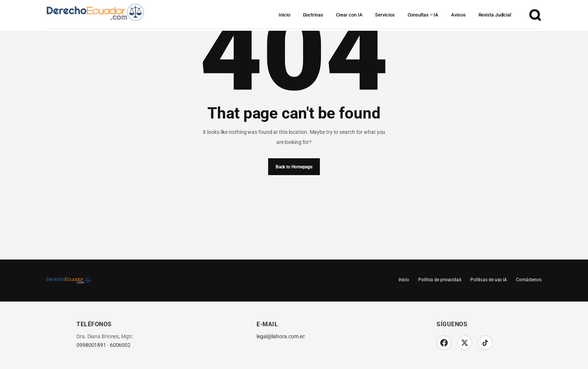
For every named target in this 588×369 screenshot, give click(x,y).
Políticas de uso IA (489, 280)
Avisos (458, 15)
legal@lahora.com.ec (281, 337)
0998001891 (91, 345)
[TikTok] (485, 343)
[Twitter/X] (465, 343)
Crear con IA (349, 15)
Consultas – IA (423, 15)
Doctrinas (313, 15)
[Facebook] (444, 343)
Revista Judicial (495, 15)
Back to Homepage (294, 167)
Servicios (385, 15)
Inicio (284, 15)
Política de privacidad (440, 280)
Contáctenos (529, 280)
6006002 (120, 345)
